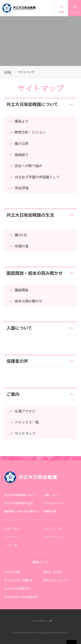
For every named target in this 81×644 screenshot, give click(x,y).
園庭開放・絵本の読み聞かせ (35, 273)
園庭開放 (22, 290)
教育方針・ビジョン (30, 132)
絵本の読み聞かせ (29, 301)
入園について (19, 328)
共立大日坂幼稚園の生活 (30, 215)
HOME (8, 72)
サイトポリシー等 (42, 621)
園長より (22, 121)
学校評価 (22, 188)
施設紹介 (22, 155)
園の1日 (21, 235)
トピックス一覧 (27, 422)
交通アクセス (25, 411)
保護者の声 (17, 361)
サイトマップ (25, 433)
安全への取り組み (29, 166)
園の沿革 (22, 143)
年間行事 (22, 246)
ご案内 (13, 394)
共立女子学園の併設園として (37, 177)
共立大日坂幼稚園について (32, 104)
